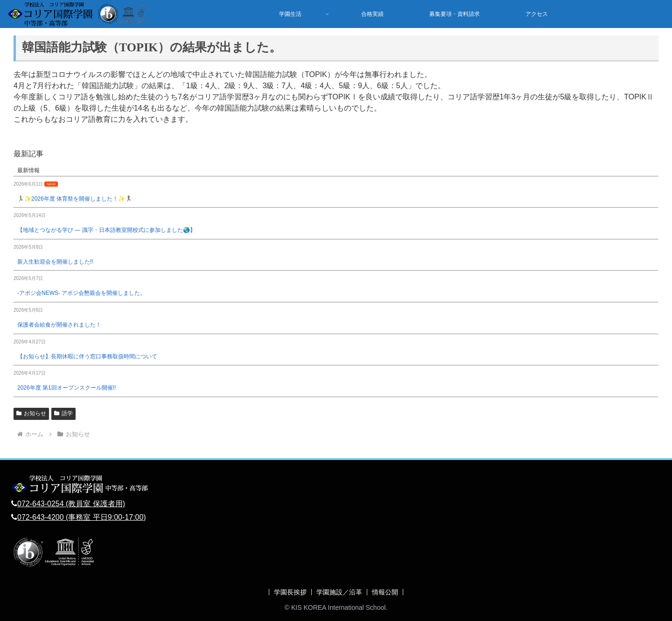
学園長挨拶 (290, 592)
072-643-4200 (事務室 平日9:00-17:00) (82, 517)
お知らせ (31, 413)
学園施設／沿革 (339, 592)
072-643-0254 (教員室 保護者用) (71, 504)
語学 (63, 413)
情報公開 (385, 592)
